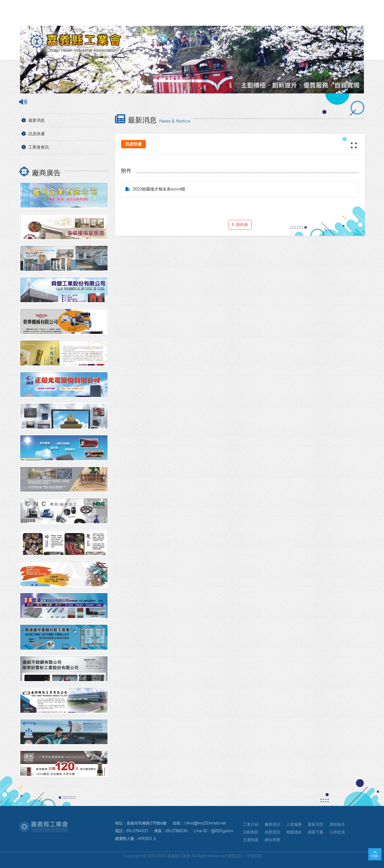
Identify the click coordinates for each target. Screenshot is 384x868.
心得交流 (315, 13)
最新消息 (194, 13)
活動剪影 (234, 13)
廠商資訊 (154, 13)
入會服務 (174, 13)
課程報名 (214, 13)
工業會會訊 (39, 147)
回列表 (240, 225)
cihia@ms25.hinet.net (205, 826)
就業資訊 (254, 13)
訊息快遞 (37, 134)
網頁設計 (235, 855)
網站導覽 (355, 13)
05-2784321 (137, 834)
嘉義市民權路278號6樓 (146, 826)
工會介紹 (251, 827)
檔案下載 (294, 13)
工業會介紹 (132, 13)
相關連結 (274, 13)
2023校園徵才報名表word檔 (159, 189)
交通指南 (335, 13)
